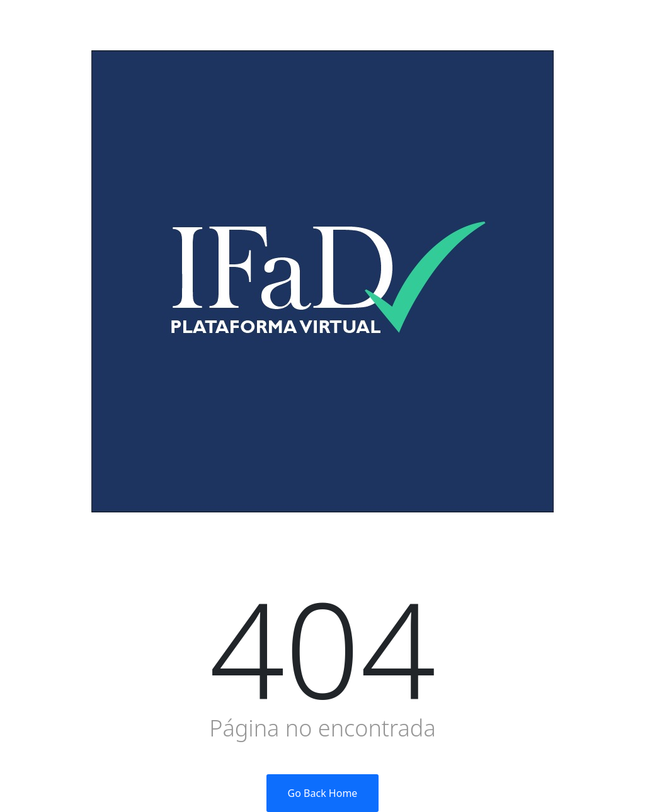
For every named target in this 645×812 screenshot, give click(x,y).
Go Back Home (323, 793)
